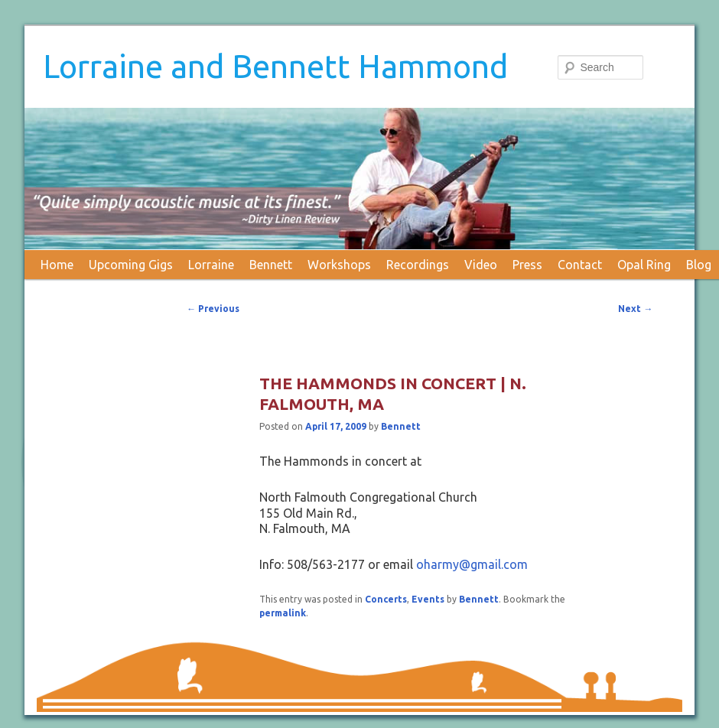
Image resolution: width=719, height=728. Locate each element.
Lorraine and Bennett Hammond (275, 66)
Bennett (271, 265)
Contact (580, 265)
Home (57, 265)
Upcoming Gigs (131, 265)
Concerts (386, 599)
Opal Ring (644, 265)
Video (481, 265)
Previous (213, 309)
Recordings (418, 265)
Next (635, 309)
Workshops (339, 265)
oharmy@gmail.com (472, 564)
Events (428, 599)
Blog (699, 265)
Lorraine (211, 265)
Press (527, 265)
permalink (283, 613)
